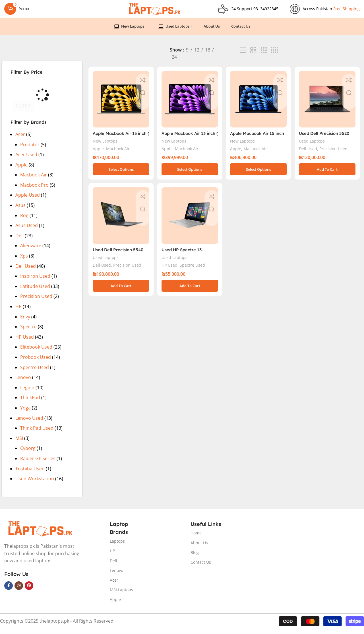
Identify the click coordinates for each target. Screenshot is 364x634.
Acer (20, 139)
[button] (328, 172)
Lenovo (23, 382)
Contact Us (201, 567)
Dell (19, 240)
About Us (199, 548)
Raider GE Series (38, 463)
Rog (24, 220)
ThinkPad (30, 403)
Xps (24, 261)
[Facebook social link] (9, 590)
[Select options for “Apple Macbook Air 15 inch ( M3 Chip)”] (259, 172)
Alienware (31, 251)
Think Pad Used (37, 433)
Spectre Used (35, 372)
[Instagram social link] (19, 590)
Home (196, 538)
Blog (195, 557)
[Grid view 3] (264, 55)
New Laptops (106, 144)
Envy (25, 322)
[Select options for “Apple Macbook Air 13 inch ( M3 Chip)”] (190, 172)
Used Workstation (35, 484)
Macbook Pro (34, 190)
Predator (30, 149)
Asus (20, 210)
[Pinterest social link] (29, 590)
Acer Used (26, 160)
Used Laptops (314, 144)
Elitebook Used (36, 352)
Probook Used (36, 362)
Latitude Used (35, 291)
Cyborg (28, 453)
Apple (21, 170)
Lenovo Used (29, 423)
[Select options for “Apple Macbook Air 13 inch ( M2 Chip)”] (120, 172)
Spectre (28, 332)
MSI (19, 443)
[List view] (243, 55)
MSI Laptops (121, 595)
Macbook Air (34, 180)
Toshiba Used (30, 474)
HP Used (25, 342)
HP (18, 311)
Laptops (117, 546)
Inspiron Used (35, 281)
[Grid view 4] (274, 55)
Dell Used (26, 271)
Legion (27, 392)
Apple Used (28, 200)
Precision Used (36, 301)
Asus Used (27, 230)
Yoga (25, 413)
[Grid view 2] (253, 55)
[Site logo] (154, 11)
